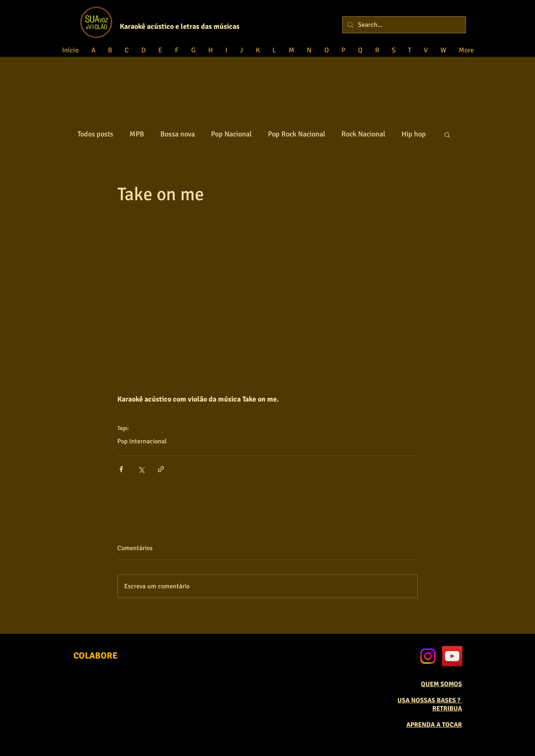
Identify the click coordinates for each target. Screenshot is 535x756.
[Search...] (403, 25)
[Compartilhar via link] (161, 469)
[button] (447, 134)
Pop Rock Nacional (297, 134)
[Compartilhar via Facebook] (121, 469)
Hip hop (414, 134)
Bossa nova (178, 134)
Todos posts (95, 134)
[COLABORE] (96, 656)
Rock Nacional (363, 134)
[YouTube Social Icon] (452, 656)
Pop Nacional (231, 134)
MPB (137, 134)
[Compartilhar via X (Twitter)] (141, 469)
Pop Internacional (142, 441)
